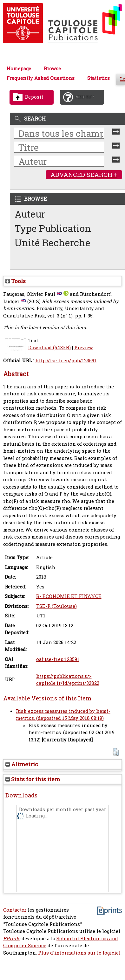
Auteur (30, 214)
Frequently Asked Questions (40, 78)
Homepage (19, 69)
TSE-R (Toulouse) (56, 606)
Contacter (15, 910)
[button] (116, 752)
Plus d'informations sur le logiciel (79, 953)
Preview (84, 348)
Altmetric (22, 764)
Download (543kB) (49, 348)
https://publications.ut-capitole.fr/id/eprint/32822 (68, 680)
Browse (52, 69)
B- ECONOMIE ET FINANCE (69, 596)
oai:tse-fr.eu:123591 (58, 659)
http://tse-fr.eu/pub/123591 (66, 361)
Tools (16, 281)
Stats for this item (33, 779)
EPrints (12, 938)
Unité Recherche (53, 243)
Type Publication (53, 228)
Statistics (99, 78)
